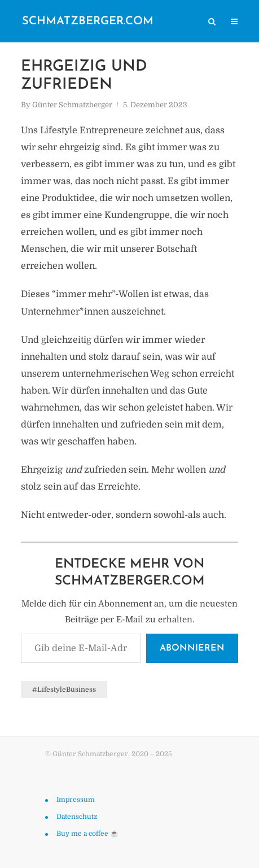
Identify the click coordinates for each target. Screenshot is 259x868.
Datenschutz (77, 817)
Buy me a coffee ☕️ (87, 834)
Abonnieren (192, 648)
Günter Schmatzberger (72, 105)
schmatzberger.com (88, 21)
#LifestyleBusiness (64, 690)
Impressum (76, 800)
